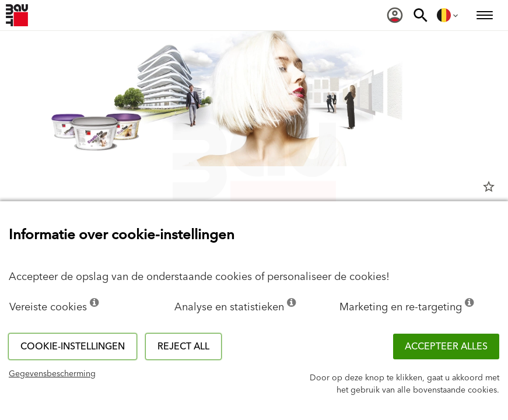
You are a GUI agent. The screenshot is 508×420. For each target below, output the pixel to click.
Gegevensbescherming (52, 374)
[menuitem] (395, 15)
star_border (489, 187)
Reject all (183, 346)
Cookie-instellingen (73, 346)
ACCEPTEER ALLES (446, 346)
